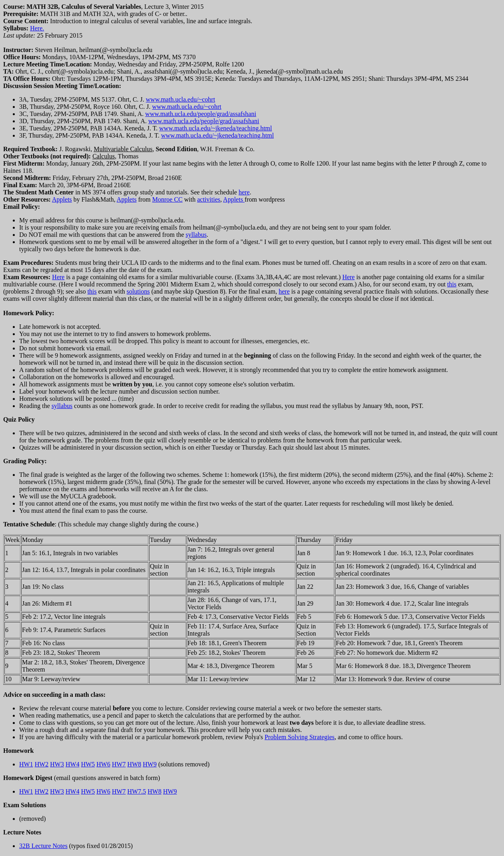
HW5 (88, 764)
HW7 (119, 764)
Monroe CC (167, 199)
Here (58, 277)
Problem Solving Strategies (300, 737)
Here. (37, 28)
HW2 (42, 764)
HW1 (26, 764)
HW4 (73, 764)
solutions (138, 291)
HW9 (150, 764)
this (452, 284)
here (244, 192)
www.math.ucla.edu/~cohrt (180, 99)
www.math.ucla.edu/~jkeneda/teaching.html (215, 128)
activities (209, 199)
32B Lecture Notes (43, 846)
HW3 (57, 764)
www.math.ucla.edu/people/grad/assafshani (201, 114)
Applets (62, 199)
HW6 (103, 764)
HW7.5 (137, 791)
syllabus (196, 235)
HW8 (134, 764)
